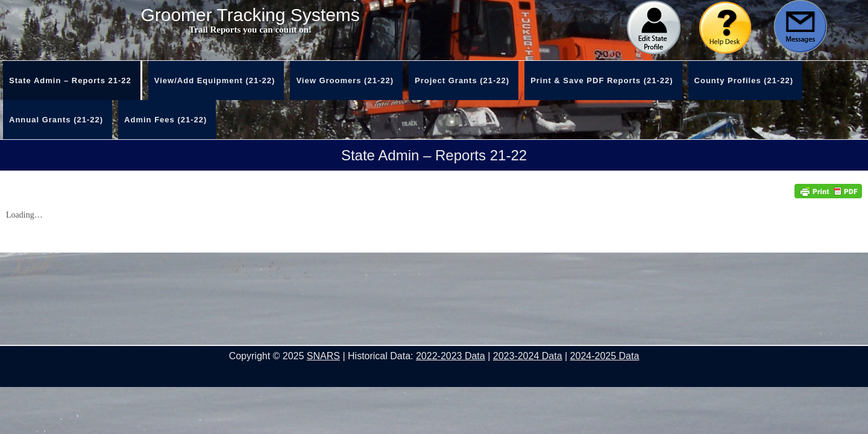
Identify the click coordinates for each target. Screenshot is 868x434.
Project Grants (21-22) (462, 80)
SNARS (323, 356)
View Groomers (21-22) (345, 80)
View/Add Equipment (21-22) (215, 80)
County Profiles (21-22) (744, 80)
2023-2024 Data (528, 356)
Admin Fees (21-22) (165, 120)
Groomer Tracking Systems (250, 15)
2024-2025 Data (605, 356)
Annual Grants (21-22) (56, 120)
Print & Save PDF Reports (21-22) (602, 80)
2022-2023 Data (451, 356)
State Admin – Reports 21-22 (70, 80)
